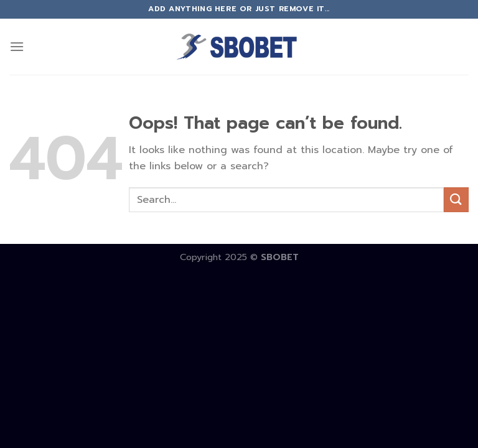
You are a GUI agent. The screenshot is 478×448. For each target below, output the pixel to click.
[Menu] (17, 46)
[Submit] (456, 199)
